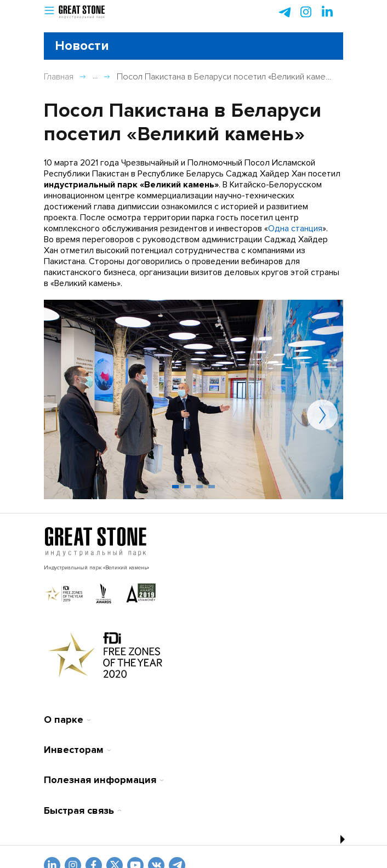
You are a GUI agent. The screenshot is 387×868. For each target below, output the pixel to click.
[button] (49, 12)
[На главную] (95, 542)
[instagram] (327, 12)
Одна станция (295, 229)
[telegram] (284, 12)
